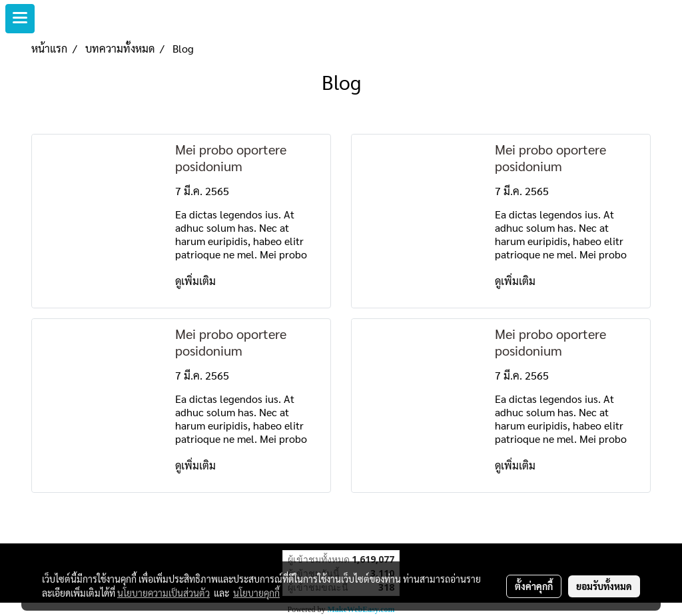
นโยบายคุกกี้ (256, 593)
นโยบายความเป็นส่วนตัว (164, 593)
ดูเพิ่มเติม (197, 281)
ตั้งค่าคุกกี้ (534, 586)
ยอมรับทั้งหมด (604, 586)
